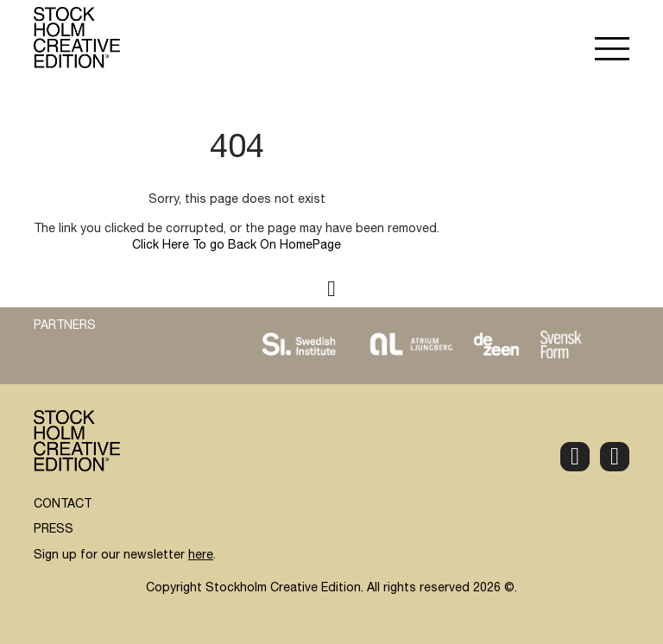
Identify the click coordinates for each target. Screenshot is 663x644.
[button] (612, 51)
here (201, 556)
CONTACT (63, 505)
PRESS (54, 530)
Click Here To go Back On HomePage (237, 246)
